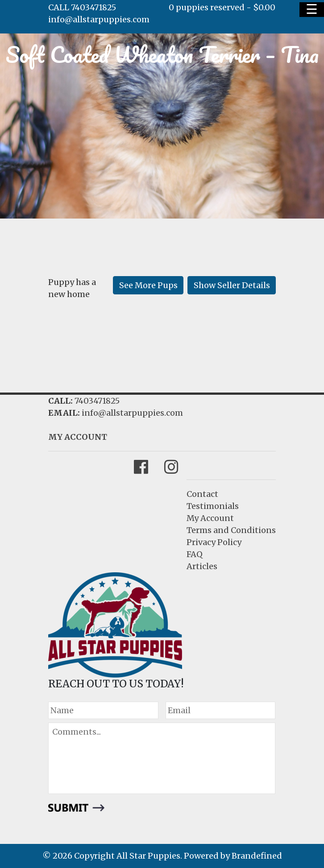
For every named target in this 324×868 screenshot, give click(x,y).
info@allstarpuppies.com (99, 19)
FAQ (195, 554)
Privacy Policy (214, 542)
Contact (202, 494)
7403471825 (97, 401)
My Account (210, 518)
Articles (202, 566)
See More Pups (148, 285)
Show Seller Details (232, 285)
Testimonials (213, 506)
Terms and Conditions (231, 530)
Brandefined (257, 856)
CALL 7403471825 (82, 7)
